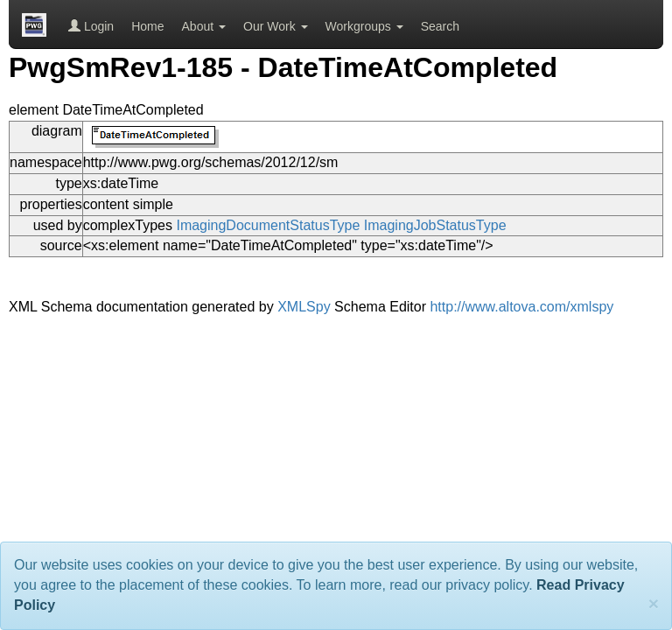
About (204, 26)
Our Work (276, 26)
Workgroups (364, 26)
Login (91, 26)
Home (147, 26)
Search (440, 26)
